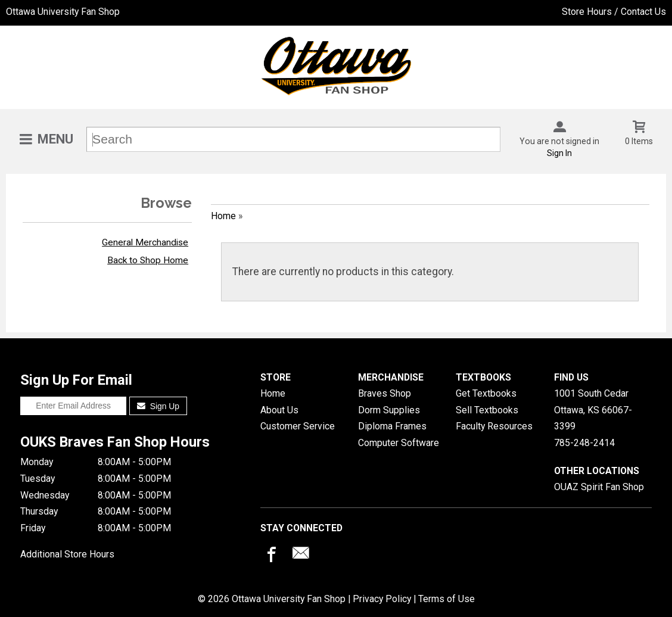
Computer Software (399, 443)
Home (223, 216)
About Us (279, 410)
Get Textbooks (486, 393)
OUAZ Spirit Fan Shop (599, 487)
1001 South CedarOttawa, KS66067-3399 (593, 410)
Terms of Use (447, 599)
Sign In (559, 153)
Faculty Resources (494, 426)
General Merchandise (145, 242)
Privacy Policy (382, 599)
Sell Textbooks (487, 410)
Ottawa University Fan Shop (63, 12)
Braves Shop (385, 393)
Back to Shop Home (148, 260)
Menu (55, 139)
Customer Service (298, 426)
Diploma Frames (392, 426)
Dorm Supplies (389, 410)
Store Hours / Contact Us (614, 12)
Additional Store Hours (67, 554)
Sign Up (158, 406)
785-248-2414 (584, 443)
